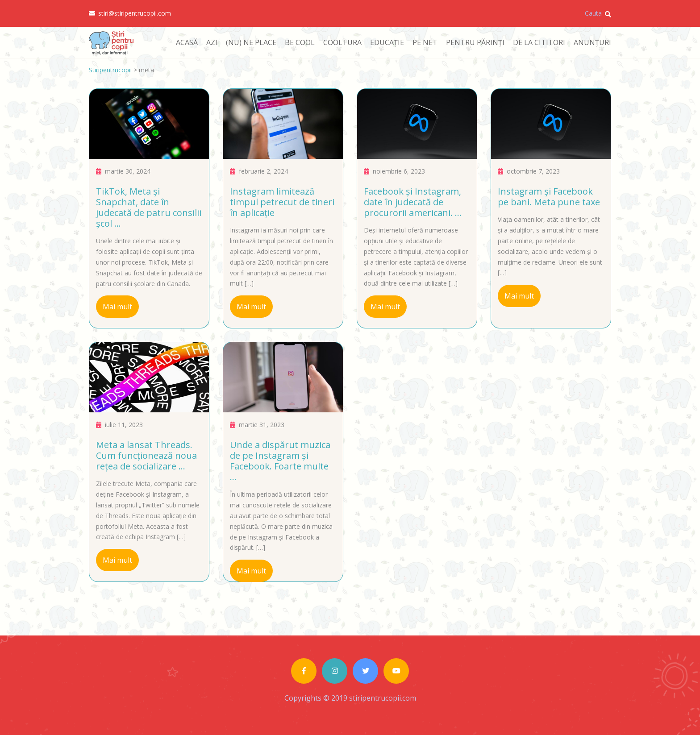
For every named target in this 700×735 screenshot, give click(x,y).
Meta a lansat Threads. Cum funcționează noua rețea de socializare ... (146, 455)
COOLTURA (342, 42)
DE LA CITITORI (539, 42)
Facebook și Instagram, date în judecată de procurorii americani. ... (413, 202)
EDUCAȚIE (387, 42)
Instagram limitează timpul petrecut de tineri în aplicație (282, 202)
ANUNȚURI (592, 42)
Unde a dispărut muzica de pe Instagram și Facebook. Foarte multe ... (280, 461)
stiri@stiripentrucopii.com (130, 13)
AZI (212, 42)
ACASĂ (187, 42)
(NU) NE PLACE (251, 42)
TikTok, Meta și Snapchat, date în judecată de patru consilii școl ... (149, 207)
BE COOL (300, 42)
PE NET (425, 42)
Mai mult (117, 307)
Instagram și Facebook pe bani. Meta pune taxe (549, 197)
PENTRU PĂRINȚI (475, 42)
